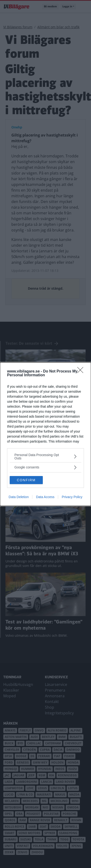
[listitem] (45, 457)
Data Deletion (19, 497)
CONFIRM (26, 480)
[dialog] (45, 434)
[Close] (82, 372)
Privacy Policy (72, 497)
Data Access (45, 497)
